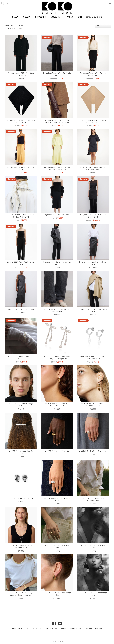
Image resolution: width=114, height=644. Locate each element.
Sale (80, 17)
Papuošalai (41, 17)
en (10, 3)
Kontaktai (64, 628)
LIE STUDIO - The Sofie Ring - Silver (93, 451)
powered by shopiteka (57, 642)
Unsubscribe (36, 628)
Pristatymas (23, 628)
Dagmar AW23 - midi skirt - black (57, 215)
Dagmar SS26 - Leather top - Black (21, 309)
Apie (14, 628)
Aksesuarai (56, 17)
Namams (70, 17)
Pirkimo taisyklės (50, 628)
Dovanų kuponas (94, 17)
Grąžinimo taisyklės (94, 628)
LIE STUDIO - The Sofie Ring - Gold (57, 451)
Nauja (15, 17)
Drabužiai (27, 17)
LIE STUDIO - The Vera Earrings (21, 498)
